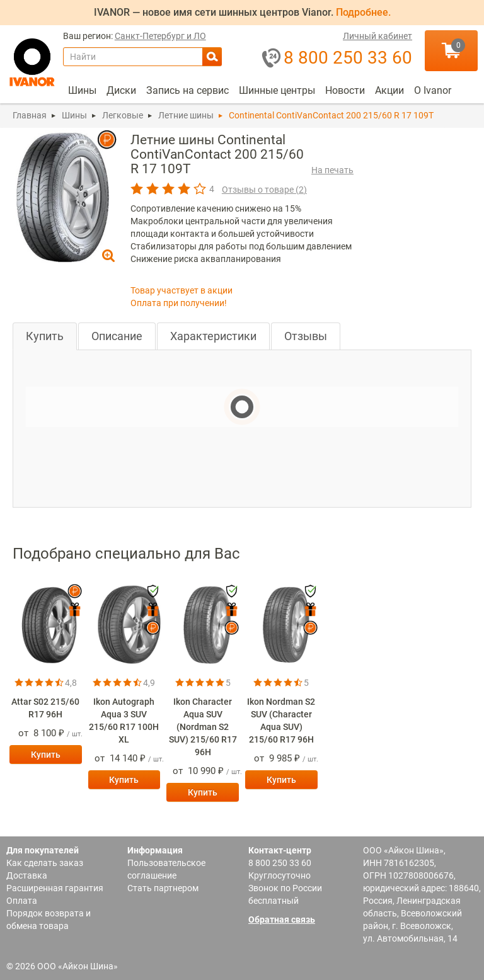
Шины (82, 90)
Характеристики (213, 336)
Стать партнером (163, 888)
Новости (345, 90)
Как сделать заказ (45, 863)
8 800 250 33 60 (280, 863)
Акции (389, 90)
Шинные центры (277, 90)
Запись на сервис (187, 90)
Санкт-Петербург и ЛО (160, 36)
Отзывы (306, 336)
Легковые (123, 115)
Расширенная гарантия (55, 888)
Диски (121, 90)
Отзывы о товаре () (264, 190)
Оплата (22, 901)
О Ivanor (433, 90)
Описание (117, 336)
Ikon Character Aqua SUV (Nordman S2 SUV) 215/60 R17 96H (203, 727)
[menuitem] (82, 91)
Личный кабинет (377, 36)
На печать (332, 170)
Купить (45, 336)
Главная (30, 115)
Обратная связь (282, 920)
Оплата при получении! (179, 303)
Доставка (27, 875)
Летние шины (186, 115)
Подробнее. (363, 12)
